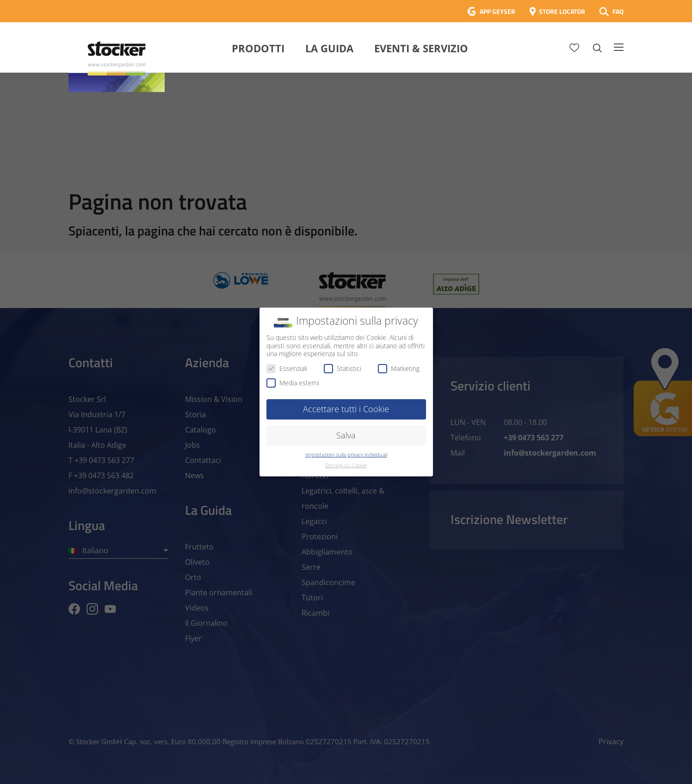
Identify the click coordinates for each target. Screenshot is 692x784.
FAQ (618, 11)
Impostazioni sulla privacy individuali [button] (346, 455)
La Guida (329, 48)
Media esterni (293, 383)
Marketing (399, 368)
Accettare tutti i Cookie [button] (346, 409)
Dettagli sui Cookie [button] (346, 465)
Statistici (343, 368)
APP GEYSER (497, 11)
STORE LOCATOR (562, 11)
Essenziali (287, 368)
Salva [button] (346, 435)
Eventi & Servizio (421, 48)
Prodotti (258, 48)
